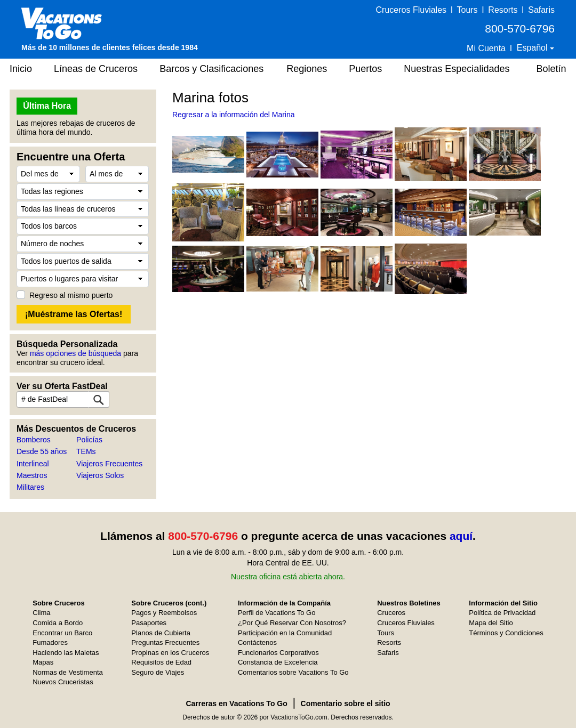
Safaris (541, 10)
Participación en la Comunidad (285, 633)
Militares (30, 487)
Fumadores (50, 642)
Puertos (365, 69)
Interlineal (33, 464)
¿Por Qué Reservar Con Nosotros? (292, 623)
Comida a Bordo (58, 623)
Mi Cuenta (486, 48)
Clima (41, 613)
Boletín (551, 69)
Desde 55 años (42, 451)
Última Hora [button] (47, 106)
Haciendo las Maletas (66, 653)
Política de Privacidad (502, 613)
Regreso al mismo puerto (71, 295)
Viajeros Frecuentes (109, 464)
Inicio (21, 69)
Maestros (32, 475)
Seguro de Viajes (158, 672)
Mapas (43, 662)
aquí (461, 536)
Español (533, 48)
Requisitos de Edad (161, 662)
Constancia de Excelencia (278, 662)
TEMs (86, 451)
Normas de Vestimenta (68, 672)
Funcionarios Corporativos (278, 653)
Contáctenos (257, 642)
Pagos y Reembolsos (164, 613)
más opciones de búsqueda (75, 353)
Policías (89, 440)
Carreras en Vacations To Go (236, 703)
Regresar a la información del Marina (234, 115)
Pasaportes (149, 623)
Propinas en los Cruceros (170, 653)
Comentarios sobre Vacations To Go (293, 672)
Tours (467, 10)
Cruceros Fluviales (411, 10)
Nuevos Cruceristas (63, 682)
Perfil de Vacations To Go (277, 613)
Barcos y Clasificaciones (211, 69)
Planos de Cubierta (161, 633)
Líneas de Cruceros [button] (96, 69)
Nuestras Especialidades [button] (457, 69)
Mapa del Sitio (491, 623)
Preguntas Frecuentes (165, 642)
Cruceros (391, 613)
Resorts (503, 10)
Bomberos (34, 440)
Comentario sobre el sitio (346, 703)
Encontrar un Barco (62, 633)
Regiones (307, 69)
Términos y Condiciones (506, 633)
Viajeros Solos (100, 475)
